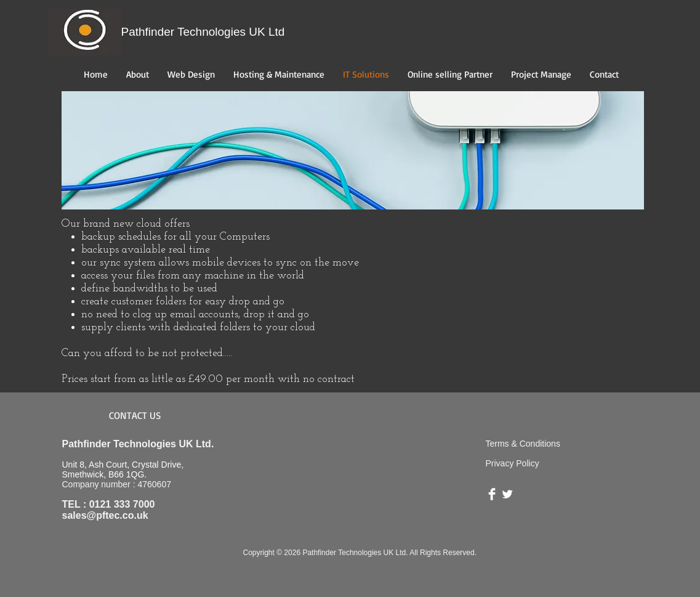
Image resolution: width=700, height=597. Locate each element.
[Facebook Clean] (492, 494)
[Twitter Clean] (507, 494)
